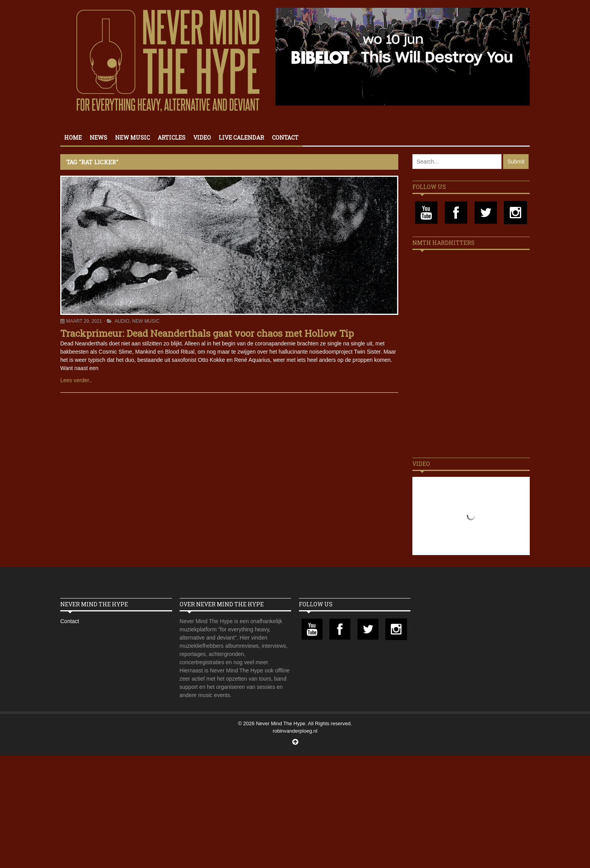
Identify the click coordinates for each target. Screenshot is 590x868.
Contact (285, 137)
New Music (132, 137)
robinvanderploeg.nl (295, 731)
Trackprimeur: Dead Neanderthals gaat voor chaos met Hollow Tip (207, 333)
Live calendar (241, 137)
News (98, 137)
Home (73, 137)
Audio (122, 321)
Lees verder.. (76, 380)
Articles (172, 137)
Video (202, 137)
